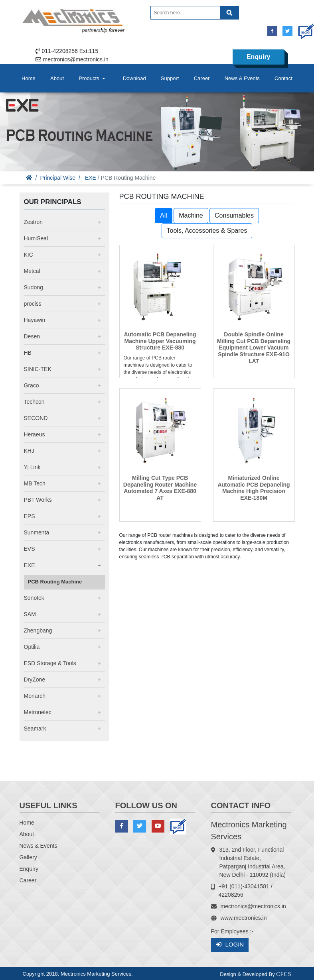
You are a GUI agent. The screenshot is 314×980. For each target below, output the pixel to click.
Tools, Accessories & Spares (207, 231)
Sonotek (34, 598)
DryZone (35, 680)
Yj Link (32, 467)
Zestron (33, 222)
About (57, 78)
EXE (91, 178)
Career (202, 78)
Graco (32, 385)
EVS (30, 549)
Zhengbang (38, 630)
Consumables (234, 215)
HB (28, 353)
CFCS (284, 974)
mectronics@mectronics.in (76, 59)
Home (29, 78)
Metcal (32, 271)
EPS (30, 516)
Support (170, 78)
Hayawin (35, 320)
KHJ (29, 451)
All (164, 215)
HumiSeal (36, 238)
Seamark (35, 729)
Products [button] (93, 78)
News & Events (242, 78)
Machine (191, 215)
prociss (33, 304)
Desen (32, 336)
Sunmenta (37, 532)
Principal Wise (58, 178)
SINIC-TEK (38, 369)
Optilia (32, 647)
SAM (30, 614)
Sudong (34, 287)
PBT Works (38, 500)
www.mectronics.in (244, 918)
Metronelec (38, 712)
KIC (29, 255)
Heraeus (35, 434)
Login (230, 945)
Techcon (34, 402)
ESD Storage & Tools (50, 663)
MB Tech (35, 483)
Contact (283, 78)
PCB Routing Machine (55, 582)
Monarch (35, 696)
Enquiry (259, 57)
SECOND (36, 418)
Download (134, 78)
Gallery (28, 857)
